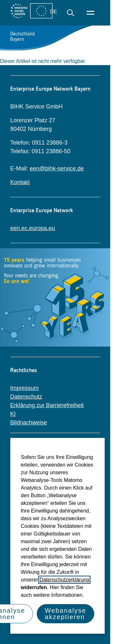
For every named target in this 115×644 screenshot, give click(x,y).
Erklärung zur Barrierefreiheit (47, 405)
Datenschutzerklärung (65, 580)
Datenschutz (26, 397)
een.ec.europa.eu (33, 228)
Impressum (24, 388)
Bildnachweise (29, 423)
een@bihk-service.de (57, 168)
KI (13, 414)
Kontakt (20, 182)
